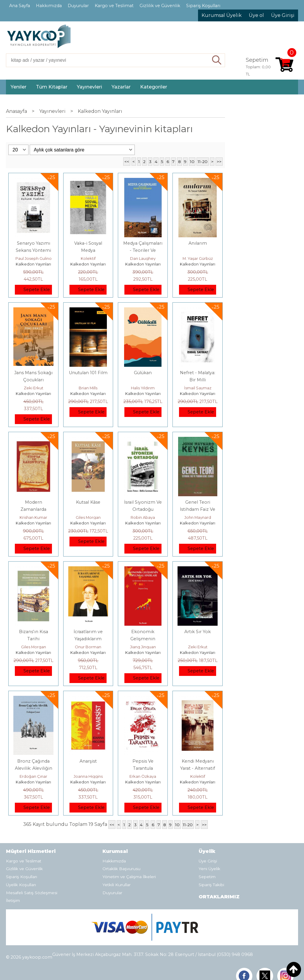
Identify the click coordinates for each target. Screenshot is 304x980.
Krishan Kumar (33, 517)
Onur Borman (88, 647)
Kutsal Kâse (88, 502)
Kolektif (88, 258)
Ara (217, 60)
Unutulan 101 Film (88, 373)
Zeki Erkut (34, 388)
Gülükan (143, 373)
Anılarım (198, 243)
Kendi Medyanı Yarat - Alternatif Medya (198, 768)
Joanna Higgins (88, 776)
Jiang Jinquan (143, 647)
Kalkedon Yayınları (33, 264)
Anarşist (88, 761)
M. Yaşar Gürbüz (198, 258)
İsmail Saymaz (198, 388)
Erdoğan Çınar (33, 776)
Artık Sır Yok (198, 632)
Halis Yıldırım (143, 388)
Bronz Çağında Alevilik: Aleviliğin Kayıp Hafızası (34, 768)
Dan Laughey (143, 258)
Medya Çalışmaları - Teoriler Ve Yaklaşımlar (143, 250)
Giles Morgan (88, 517)
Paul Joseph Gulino (34, 258)
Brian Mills (88, 388)
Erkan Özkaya (143, 776)
